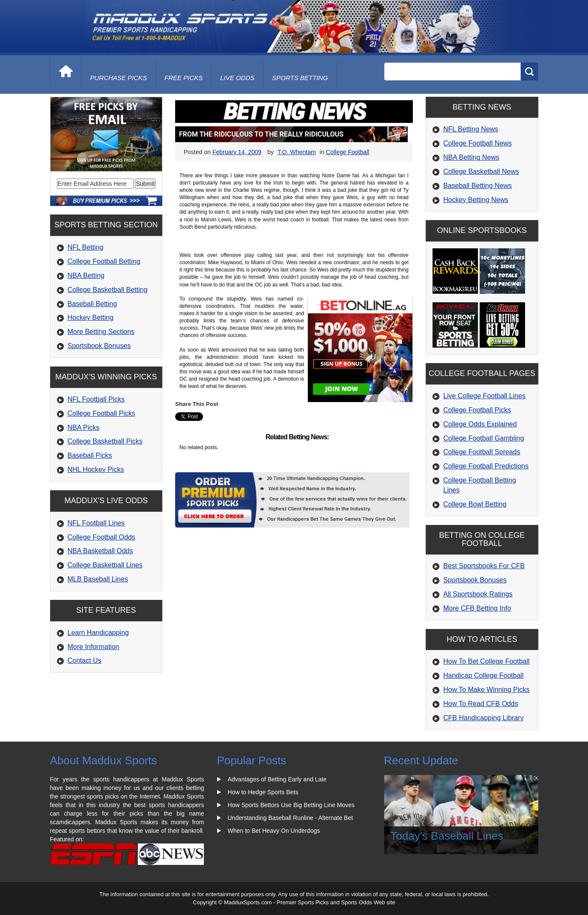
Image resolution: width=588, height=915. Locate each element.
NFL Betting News (471, 129)
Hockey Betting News (476, 200)
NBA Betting (86, 276)
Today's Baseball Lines (447, 836)
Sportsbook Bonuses (99, 346)
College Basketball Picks (105, 441)
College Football (348, 152)
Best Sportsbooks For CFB (484, 566)
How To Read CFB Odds (481, 704)
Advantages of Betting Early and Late (277, 779)
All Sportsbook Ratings (478, 594)
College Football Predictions (486, 466)
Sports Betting (300, 78)
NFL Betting (86, 247)
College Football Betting (104, 261)
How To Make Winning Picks (487, 690)
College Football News (478, 143)
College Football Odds (101, 537)
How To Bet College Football (487, 661)
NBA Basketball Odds (100, 551)
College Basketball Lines (105, 565)
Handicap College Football (484, 675)
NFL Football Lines (96, 523)
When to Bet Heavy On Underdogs (274, 831)
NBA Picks (84, 428)
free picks (184, 78)
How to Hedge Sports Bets (263, 792)
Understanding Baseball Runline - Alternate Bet (291, 818)
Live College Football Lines (484, 396)
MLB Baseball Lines (98, 579)
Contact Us (85, 660)
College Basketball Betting (108, 290)
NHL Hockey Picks (96, 469)
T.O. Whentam (297, 152)
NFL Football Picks (96, 399)
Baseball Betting (93, 304)
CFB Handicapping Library (484, 718)
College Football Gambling (484, 438)
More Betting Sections (101, 332)
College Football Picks (101, 413)
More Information (94, 647)
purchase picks (119, 78)
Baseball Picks (90, 455)
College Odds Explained (480, 424)
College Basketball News (481, 171)
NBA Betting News (471, 157)
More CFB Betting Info (477, 608)
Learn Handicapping (98, 633)
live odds (237, 78)
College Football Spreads (482, 452)
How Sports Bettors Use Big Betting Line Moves (291, 805)
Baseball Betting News (478, 186)
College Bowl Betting (475, 504)
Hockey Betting (91, 317)
